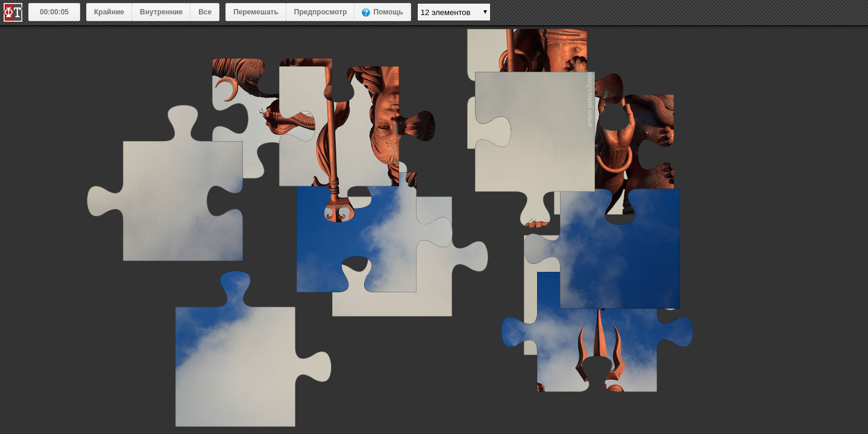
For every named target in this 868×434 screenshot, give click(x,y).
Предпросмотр (321, 12)
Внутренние (161, 12)
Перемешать (256, 12)
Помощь (388, 12)
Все (205, 12)
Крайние (109, 12)
